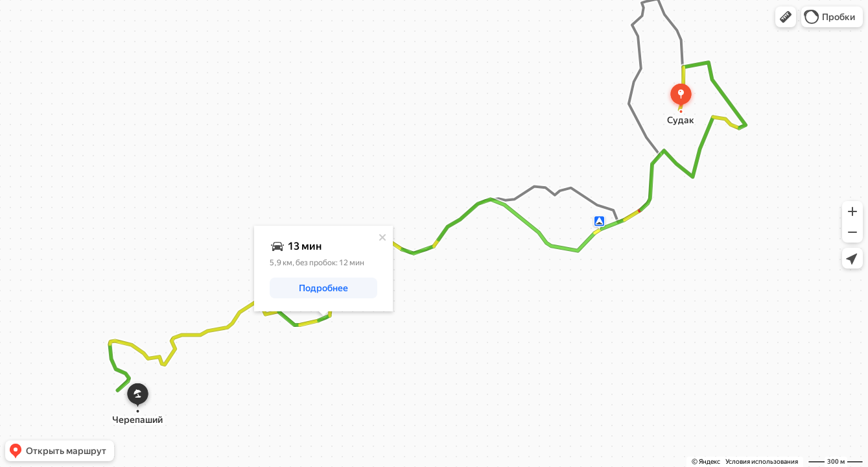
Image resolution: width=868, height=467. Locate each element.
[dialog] (323, 269)
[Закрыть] (382, 237)
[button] (786, 17)
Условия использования (762, 461)
